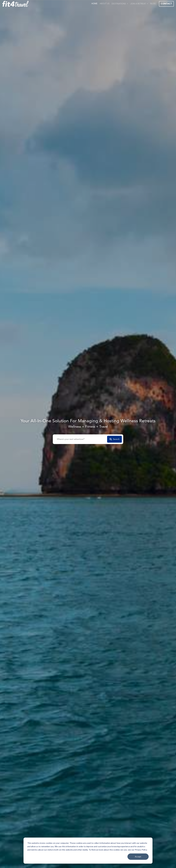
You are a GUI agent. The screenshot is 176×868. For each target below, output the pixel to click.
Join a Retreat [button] (138, 4)
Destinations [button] (119, 4)
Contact (166, 4)
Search (115, 439)
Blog (153, 4)
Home (94, 4)
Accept (138, 857)
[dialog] (88, 851)
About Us (105, 4)
